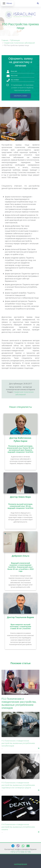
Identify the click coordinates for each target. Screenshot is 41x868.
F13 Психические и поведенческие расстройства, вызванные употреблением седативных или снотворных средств (18, 785)
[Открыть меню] (7, 3)
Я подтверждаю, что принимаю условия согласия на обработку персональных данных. (22, 85)
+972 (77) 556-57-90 (21, 852)
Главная (5, 40)
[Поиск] (38, 3)
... (2, 748)
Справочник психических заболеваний (19, 43)
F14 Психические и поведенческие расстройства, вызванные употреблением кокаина (18, 827)
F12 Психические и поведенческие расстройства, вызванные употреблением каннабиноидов (18, 743)
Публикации (15, 40)
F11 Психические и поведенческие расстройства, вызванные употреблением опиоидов (19, 703)
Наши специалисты (21, 407)
